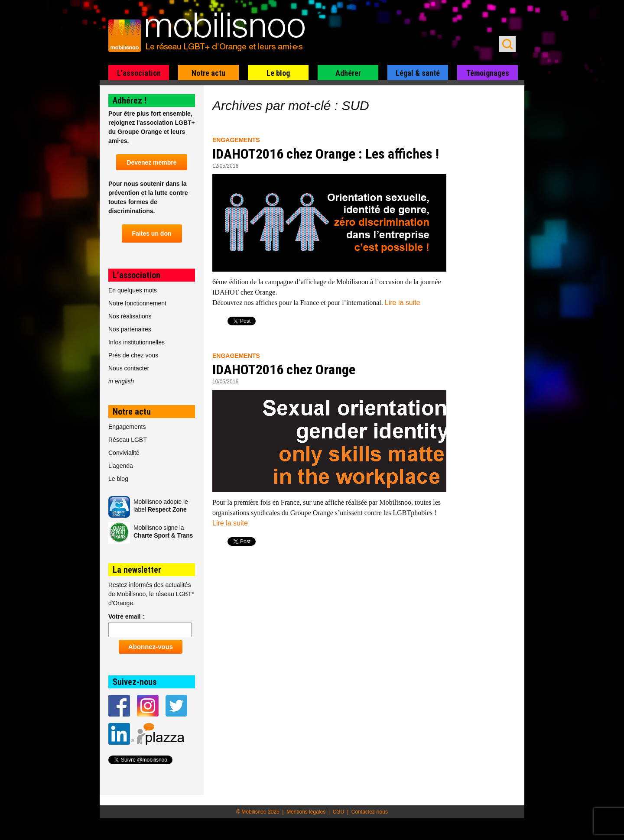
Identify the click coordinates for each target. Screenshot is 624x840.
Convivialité (124, 453)
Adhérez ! (130, 101)
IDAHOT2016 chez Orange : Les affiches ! (326, 154)
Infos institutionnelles (136, 342)
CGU (339, 812)
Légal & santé (418, 73)
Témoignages (488, 73)
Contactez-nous (370, 812)
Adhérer (348, 73)
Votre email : (126, 616)
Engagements (236, 140)
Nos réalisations (130, 316)
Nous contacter (129, 368)
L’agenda (121, 466)
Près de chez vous (133, 355)
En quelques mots (133, 290)
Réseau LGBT (128, 440)
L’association (139, 73)
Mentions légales (306, 812)
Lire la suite (403, 303)
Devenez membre (151, 162)
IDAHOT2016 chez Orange (284, 370)
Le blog (278, 73)
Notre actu (208, 73)
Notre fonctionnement (137, 303)
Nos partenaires (130, 329)
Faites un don (152, 234)
